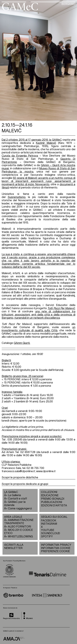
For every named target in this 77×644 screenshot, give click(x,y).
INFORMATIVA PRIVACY (56, 545)
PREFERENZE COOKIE (55, 551)
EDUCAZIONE (50, 495)
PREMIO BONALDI (53, 499)
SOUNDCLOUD (49, 533)
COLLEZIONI (49, 492)
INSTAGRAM (49, 524)
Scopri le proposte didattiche (20, 478)
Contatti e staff (17, 499)
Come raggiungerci (20, 509)
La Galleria (14, 495)
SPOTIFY (47, 537)
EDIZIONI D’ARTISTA (54, 506)
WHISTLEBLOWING (20, 537)
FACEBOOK (49, 521)
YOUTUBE (48, 530)
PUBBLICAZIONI (51, 502)
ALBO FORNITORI (19, 527)
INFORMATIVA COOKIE (56, 548)
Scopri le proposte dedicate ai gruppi (25, 484)
